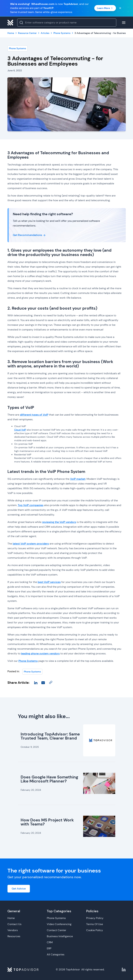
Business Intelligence (60, 936)
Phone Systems (17, 48)
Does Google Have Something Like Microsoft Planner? (49, 779)
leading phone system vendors (40, 653)
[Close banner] (120, 8)
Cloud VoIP (20, 430)
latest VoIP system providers (31, 544)
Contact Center (57, 930)
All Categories (56, 954)
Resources (14, 936)
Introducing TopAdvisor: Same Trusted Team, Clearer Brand (50, 736)
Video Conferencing (59, 924)
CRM (50, 942)
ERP (49, 948)
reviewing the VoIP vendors (59, 522)
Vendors (13, 930)
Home (11, 918)
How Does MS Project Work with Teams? (47, 822)
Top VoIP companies (31, 505)
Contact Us (14, 924)
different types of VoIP (34, 415)
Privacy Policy (95, 918)
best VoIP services (49, 582)
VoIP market (78, 479)
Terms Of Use (95, 924)
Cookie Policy (95, 930)
